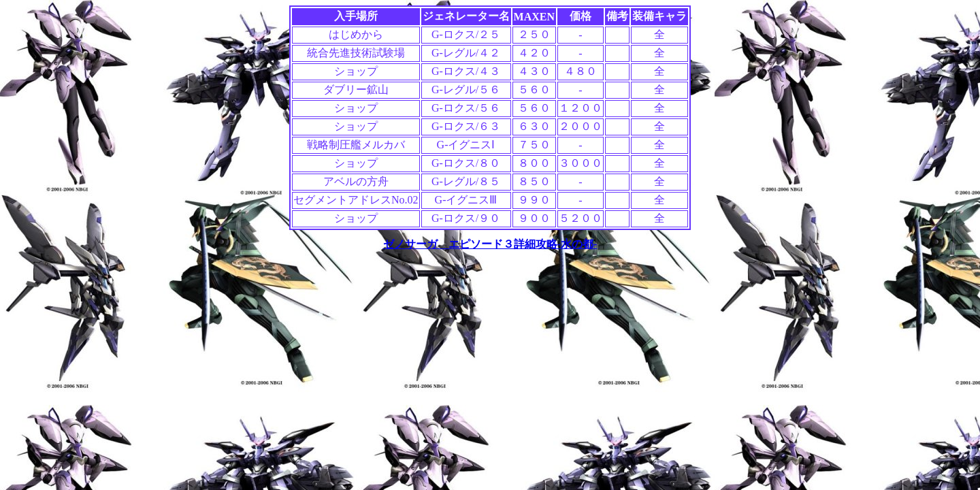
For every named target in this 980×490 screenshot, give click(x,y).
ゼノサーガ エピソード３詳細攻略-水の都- (490, 244)
